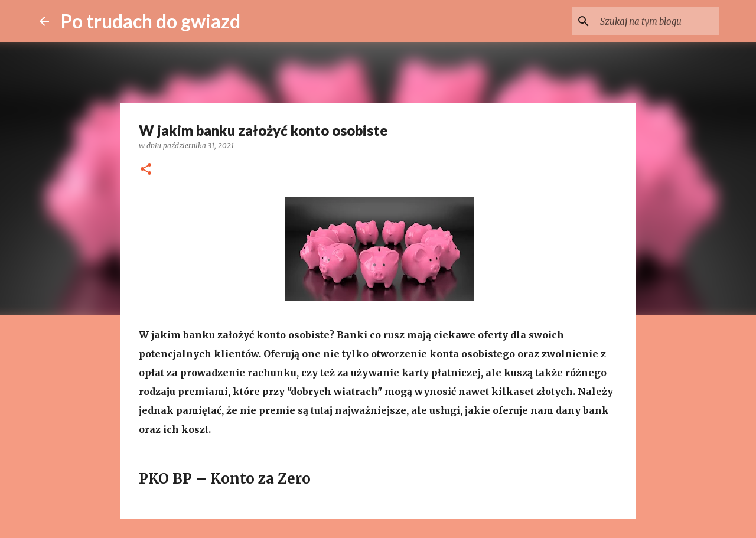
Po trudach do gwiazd (151, 21)
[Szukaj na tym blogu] (657, 21)
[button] (146, 170)
